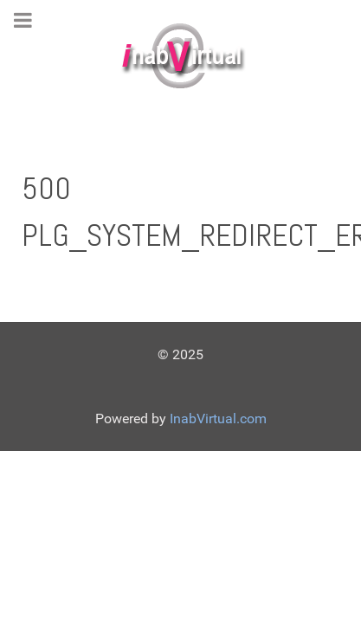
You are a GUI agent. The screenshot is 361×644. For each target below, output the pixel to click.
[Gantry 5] (180, 56)
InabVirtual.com (218, 419)
